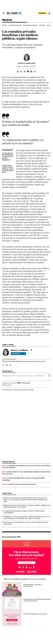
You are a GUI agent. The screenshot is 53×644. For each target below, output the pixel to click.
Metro (49, 25)
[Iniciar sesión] (49, 13)
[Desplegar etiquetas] (49, 375)
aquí (32, 390)
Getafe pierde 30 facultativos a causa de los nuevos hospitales (8, 157)
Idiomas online (26, 544)
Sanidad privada (39, 376)
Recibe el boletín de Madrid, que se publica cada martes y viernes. (25, 361)
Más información (7, 385)
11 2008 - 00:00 (29, 66)
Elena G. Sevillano (27, 63)
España (5, 25)
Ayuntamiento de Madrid (30, 25)
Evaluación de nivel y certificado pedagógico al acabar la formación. (37, 600)
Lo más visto (7, 493)
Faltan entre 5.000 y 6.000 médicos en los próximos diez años (8, 169)
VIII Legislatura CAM (9, 376)
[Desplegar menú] (4, 13)
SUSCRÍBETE (42, 13)
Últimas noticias (9, 462)
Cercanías (42, 25)
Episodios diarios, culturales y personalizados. (33, 585)
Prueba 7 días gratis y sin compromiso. (35, 614)
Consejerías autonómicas (25, 376)
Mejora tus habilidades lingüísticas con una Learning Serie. (25, 579)
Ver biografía (18, 354)
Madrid (7, 20)
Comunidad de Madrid (15, 25)
